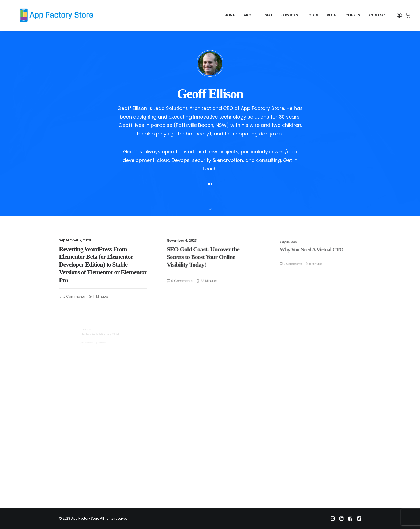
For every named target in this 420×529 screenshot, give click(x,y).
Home (230, 15)
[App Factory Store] (47, 15)
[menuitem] (230, 15)
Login (312, 15)
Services (289, 15)
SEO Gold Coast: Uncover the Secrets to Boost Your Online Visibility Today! (205, 257)
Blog (332, 15)
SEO (269, 15)
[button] (210, 183)
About (250, 15)
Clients (353, 15)
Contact (378, 15)
